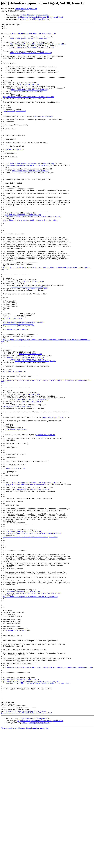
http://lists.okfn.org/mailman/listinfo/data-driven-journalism (38, 48)
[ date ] (25, 19)
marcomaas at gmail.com (29, 469)
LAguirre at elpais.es (43, 135)
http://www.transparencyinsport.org (18, 386)
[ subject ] (39, 19)
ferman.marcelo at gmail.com (26, 9)
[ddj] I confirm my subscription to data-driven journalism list (40, 17)
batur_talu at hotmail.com (31, 420)
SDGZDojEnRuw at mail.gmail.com (16, 483)
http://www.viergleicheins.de (16, 752)
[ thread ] (31, 19)
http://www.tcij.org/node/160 (16, 390)
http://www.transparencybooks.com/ (18, 384)
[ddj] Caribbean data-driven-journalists (35, 15)
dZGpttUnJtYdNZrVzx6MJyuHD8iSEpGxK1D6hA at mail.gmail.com (28, 111)
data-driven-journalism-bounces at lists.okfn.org (32, 192)
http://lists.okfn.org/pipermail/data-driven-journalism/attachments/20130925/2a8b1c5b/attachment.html (26, 850)
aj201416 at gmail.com (33, 333)
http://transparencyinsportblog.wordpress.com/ (23, 382)
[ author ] (47, 19)
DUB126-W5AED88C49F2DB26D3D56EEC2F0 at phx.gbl (35, 428)
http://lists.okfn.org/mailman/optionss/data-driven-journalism (42, 815)
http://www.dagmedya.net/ (15, 128)
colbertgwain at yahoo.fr (31, 105)
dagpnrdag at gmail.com (29, 97)
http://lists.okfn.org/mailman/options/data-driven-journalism (30, 259)
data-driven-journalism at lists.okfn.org (28, 42)
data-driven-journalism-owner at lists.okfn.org (31, 59)
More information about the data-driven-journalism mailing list (25, 866)
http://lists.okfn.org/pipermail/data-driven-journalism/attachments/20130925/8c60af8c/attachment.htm (48, 796)
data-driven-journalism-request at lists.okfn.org (33, 35)
